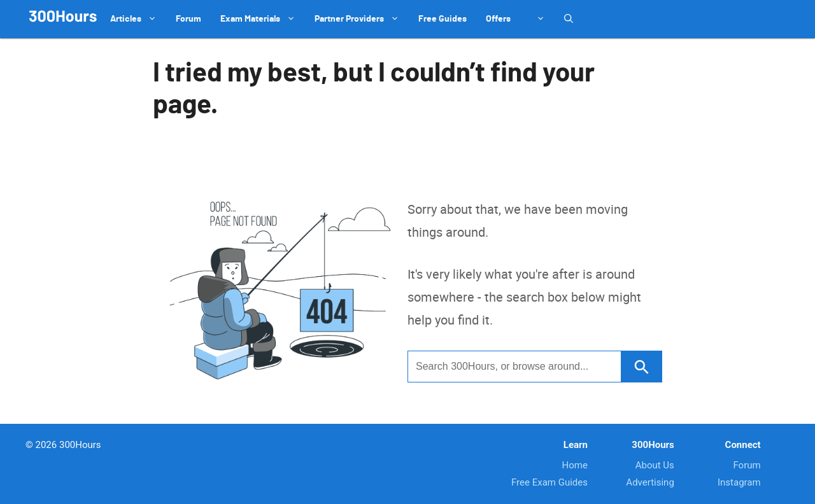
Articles (138, 19)
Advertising (650, 482)
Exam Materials (263, 19)
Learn (576, 445)
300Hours (653, 445)
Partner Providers (362, 19)
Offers (498, 19)
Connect (743, 445)
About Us (655, 465)
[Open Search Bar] (569, 19)
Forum (188, 19)
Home (575, 465)
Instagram (739, 482)
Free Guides (443, 19)
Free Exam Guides (549, 482)
